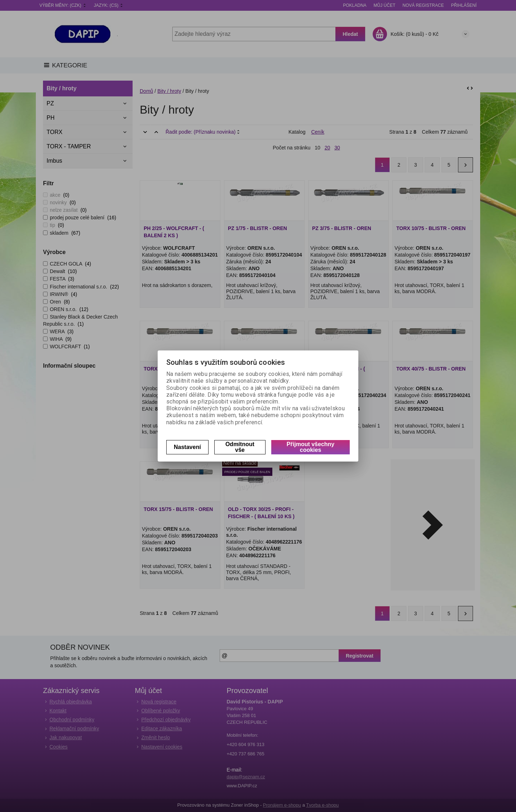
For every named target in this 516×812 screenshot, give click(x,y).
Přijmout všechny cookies (310, 447)
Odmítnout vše (240, 447)
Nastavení (187, 447)
